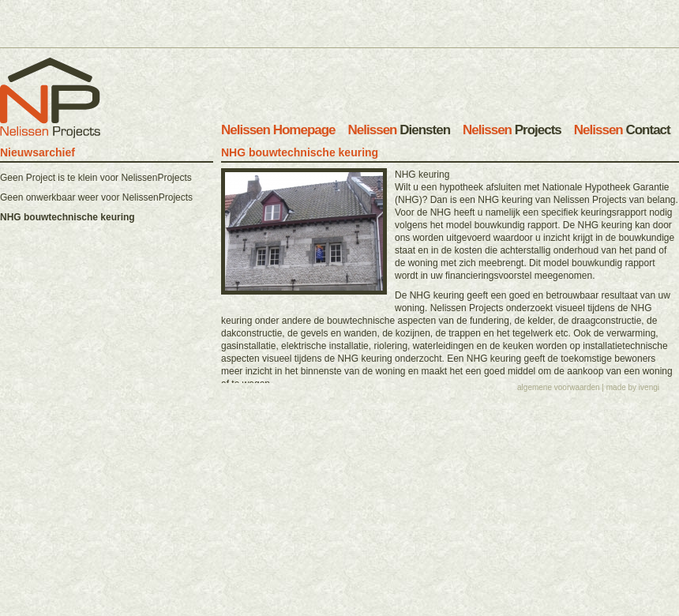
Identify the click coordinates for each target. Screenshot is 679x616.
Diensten (399, 130)
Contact (622, 130)
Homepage (278, 130)
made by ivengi (633, 376)
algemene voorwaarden (559, 376)
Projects (512, 130)
